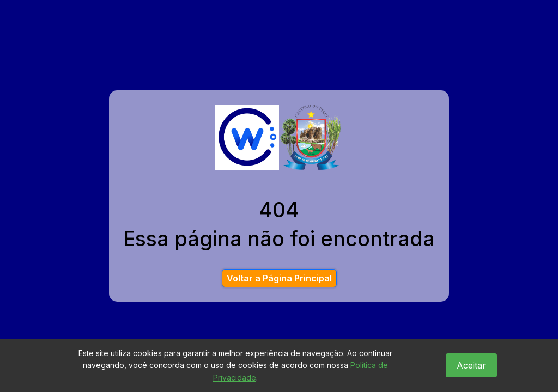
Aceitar (471, 365)
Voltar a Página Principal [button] (279, 278)
